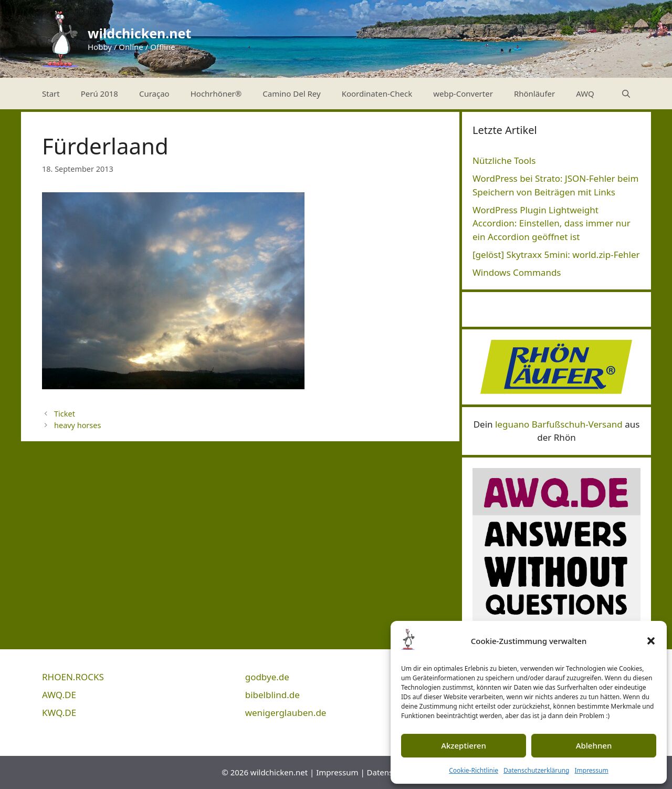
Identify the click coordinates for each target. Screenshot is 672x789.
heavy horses (77, 425)
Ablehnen (594, 745)
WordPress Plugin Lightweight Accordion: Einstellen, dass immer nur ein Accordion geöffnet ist (552, 223)
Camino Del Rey (291, 94)
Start (51, 94)
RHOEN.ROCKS (73, 677)
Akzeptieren (464, 745)
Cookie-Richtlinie (474, 770)
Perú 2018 (99, 94)
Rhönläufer (534, 94)
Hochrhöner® (216, 94)
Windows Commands (517, 272)
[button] (651, 641)
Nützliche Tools (504, 160)
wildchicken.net (139, 33)
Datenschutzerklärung (536, 770)
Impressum (591, 770)
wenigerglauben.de (286, 713)
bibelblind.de (272, 695)
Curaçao (154, 94)
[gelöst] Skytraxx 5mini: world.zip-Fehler (556, 255)
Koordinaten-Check (377, 94)
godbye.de (267, 677)
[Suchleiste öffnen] (626, 94)
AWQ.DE (59, 695)
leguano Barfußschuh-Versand (559, 424)
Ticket (65, 414)
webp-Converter (463, 94)
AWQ (585, 94)
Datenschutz (390, 772)
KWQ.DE (59, 713)
